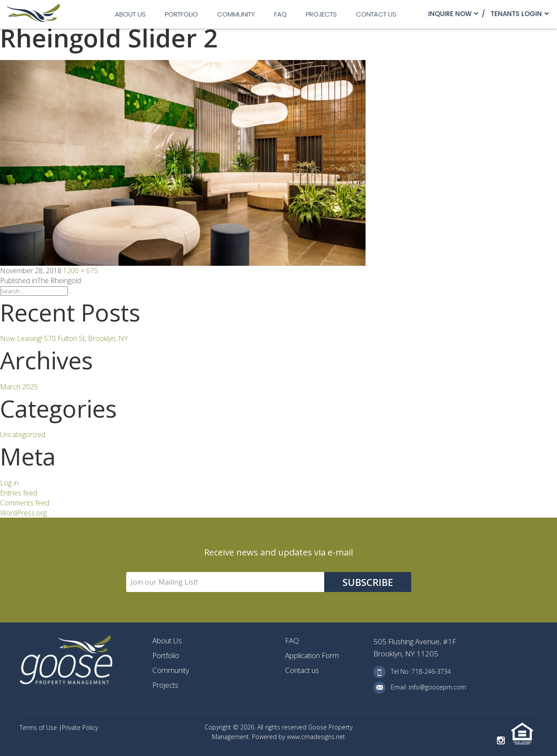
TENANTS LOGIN (516, 14)
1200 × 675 (81, 271)
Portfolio (181, 14)
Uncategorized (23, 435)
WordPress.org (23, 513)
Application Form (312, 655)
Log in (9, 483)
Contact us (376, 14)
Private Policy (80, 728)
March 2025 (19, 387)
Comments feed (25, 503)
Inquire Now (450, 14)
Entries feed (18, 493)
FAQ (280, 14)
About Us (130, 14)
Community (236, 14)
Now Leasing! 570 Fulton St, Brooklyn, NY (64, 338)
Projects (321, 14)
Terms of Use (39, 728)
